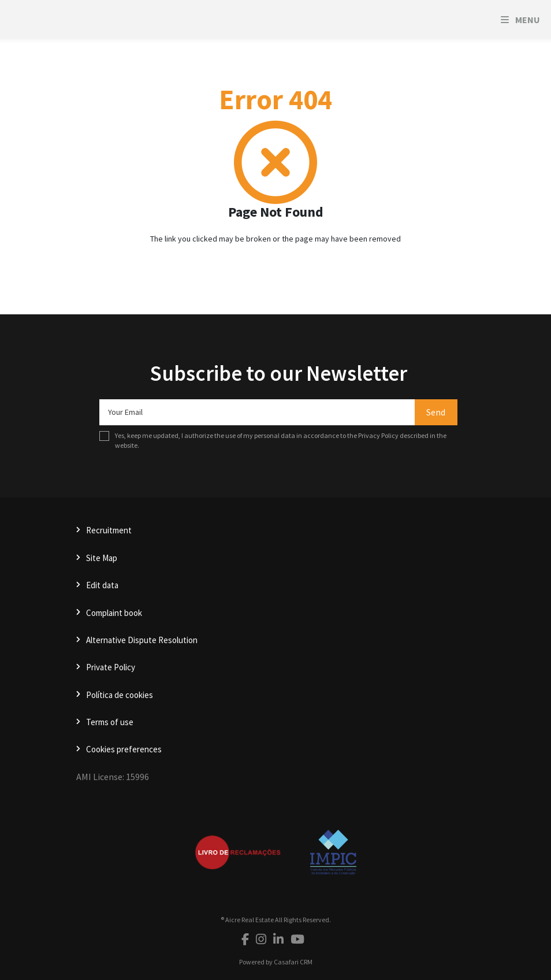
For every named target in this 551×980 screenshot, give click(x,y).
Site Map (102, 558)
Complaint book (114, 613)
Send (436, 412)
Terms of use (110, 722)
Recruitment (109, 530)
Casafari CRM (293, 962)
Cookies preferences (124, 749)
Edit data (102, 585)
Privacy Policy (378, 435)
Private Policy (111, 667)
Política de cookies (120, 695)
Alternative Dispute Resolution (142, 640)
